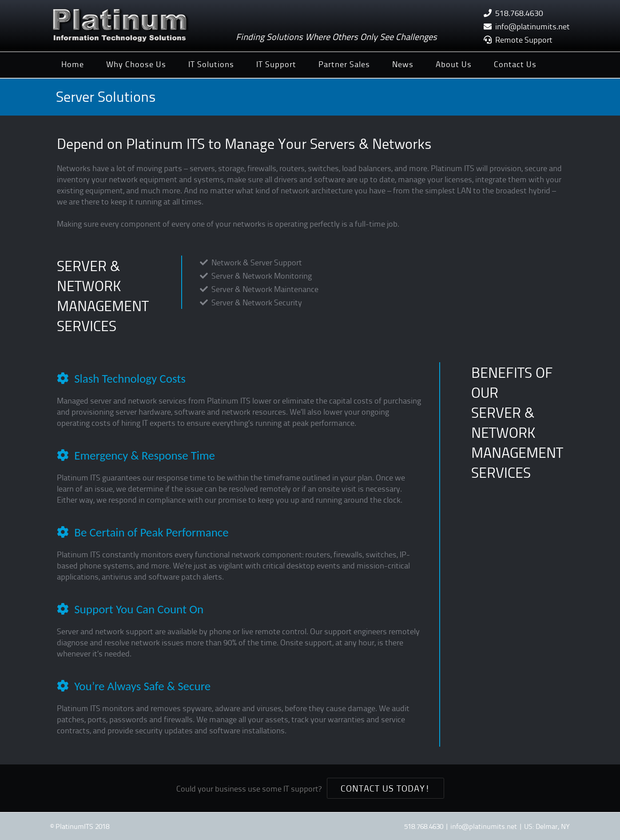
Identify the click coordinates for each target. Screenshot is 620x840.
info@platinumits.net (533, 26)
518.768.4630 (519, 13)
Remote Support (524, 39)
